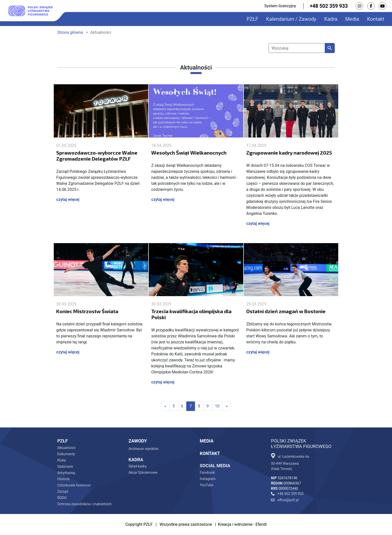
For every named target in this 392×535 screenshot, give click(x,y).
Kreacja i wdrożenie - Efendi (242, 524)
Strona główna (70, 32)
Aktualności (66, 448)
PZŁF (252, 19)
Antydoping (66, 473)
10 (217, 406)
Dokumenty (66, 454)
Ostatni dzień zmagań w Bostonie (286, 311)
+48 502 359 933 (329, 6)
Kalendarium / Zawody (291, 19)
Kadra (331, 19)
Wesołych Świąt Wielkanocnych (189, 153)
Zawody (138, 441)
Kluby (61, 460)
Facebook (207, 472)
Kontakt (376, 19)
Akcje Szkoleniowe (143, 472)
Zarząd (63, 491)
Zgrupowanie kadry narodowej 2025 (289, 153)
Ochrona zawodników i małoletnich (84, 504)
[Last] (227, 406)
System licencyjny (280, 6)
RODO (62, 498)
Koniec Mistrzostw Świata (87, 311)
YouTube (206, 485)
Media (352, 19)
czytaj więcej (68, 199)
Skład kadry (137, 466)
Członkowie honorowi (74, 485)
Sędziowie (65, 466)
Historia (63, 479)
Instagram (208, 479)
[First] (165, 406)
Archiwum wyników (143, 449)
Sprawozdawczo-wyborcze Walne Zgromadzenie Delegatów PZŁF (97, 156)
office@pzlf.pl (285, 500)
